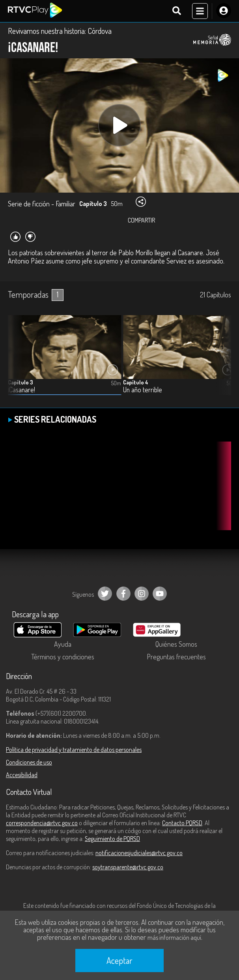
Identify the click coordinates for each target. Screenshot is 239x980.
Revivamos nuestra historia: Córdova (60, 31)
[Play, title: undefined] (119, 125)
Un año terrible (143, 390)
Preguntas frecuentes (176, 657)
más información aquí (174, 937)
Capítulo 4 (136, 382)
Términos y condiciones (63, 657)
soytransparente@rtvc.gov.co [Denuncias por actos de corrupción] (128, 867)
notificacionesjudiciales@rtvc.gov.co (139, 853)
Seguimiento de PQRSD (112, 839)
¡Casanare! (21, 390)
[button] (221, 361)
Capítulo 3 (21, 382)
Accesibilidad (22, 775)
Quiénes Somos (176, 644)
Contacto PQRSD (182, 823)
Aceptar (119, 960)
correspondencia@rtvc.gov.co (42, 823)
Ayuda (63, 644)
